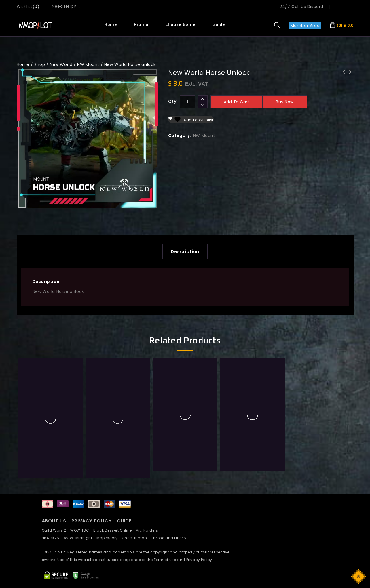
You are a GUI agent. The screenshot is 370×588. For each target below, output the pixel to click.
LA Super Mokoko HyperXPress (350, 76)
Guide (219, 25)
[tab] (185, 253)
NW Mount (88, 64)
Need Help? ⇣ (66, 6)
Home (111, 25)
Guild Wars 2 (56, 475)
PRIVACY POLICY (92, 466)
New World (61, 64)
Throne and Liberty (170, 482)
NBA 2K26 (53, 482)
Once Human (136, 482)
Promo (141, 25)
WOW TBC (82, 475)
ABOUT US (54, 466)
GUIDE (124, 466)
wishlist (25, 7)
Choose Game (181, 25)
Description (185, 252)
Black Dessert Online (115, 475)
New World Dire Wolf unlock (344, 76)
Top (359, 576)
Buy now (285, 102)
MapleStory (109, 482)
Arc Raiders (148, 475)
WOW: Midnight (80, 482)
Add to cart (237, 102)
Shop (40, 64)
